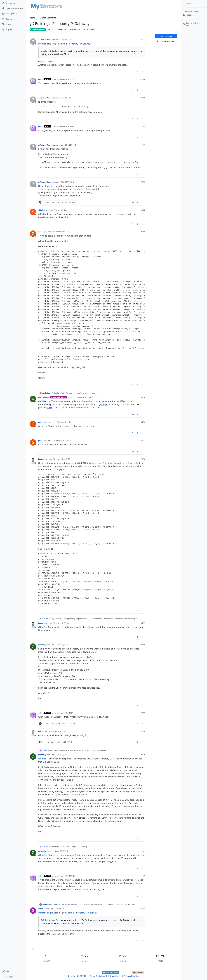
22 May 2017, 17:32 (63, 232)
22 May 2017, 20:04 (64, 441)
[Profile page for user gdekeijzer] (33, 234)
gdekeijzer (43, 232)
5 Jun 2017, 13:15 (61, 645)
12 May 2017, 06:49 (67, 182)
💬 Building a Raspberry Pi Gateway (72, 44)
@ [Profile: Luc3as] (43, 627)
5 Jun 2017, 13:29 (66, 713)
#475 (143, 441)
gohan (41, 79)
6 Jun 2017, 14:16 (61, 851)
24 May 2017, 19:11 (60, 459)
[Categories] (13, 14)
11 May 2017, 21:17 (66, 40)
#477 (143, 623)
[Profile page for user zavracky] (33, 647)
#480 (143, 731)
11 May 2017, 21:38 (67, 79)
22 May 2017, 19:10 (83, 397)
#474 (143, 422)
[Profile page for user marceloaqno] (33, 399)
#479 (143, 713)
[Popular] (13, 30)
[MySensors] (13, 3)
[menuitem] (194, 3)
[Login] (194, 3)
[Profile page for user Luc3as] (33, 461)
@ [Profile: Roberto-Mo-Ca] (61, 904)
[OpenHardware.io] (13, 8)
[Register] (194, 15)
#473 (143, 397)
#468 (143, 126)
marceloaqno (44, 397)
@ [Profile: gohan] (42, 44)
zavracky (42, 645)
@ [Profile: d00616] (103, 404)
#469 (143, 145)
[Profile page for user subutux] (33, 911)
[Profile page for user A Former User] (33, 42)
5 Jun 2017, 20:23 (60, 731)
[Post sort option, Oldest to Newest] (166, 41)
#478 (143, 645)
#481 (143, 755)
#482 (143, 851)
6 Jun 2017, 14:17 (66, 876)
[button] (13, 972)
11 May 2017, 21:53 (66, 98)
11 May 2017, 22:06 (67, 126)
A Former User (44, 40)
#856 (50, 408)
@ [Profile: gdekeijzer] (44, 401)
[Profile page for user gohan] (33, 81)
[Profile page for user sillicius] (33, 212)
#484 (143, 909)
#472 (143, 232)
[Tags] (13, 24)
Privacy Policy (114, 976)
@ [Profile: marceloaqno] (46, 913)
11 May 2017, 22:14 (66, 145)
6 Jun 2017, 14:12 (61, 755)
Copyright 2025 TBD (77, 976)
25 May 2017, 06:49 (61, 623)
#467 (143, 98)
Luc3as (41, 459)
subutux (42, 909)
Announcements (38, 29)
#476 (143, 459)
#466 (143, 79)
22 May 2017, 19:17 (63, 422)
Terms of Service (132, 976)
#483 (143, 876)
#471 (143, 210)
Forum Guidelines (97, 976)
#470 (143, 182)
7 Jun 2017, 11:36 (60, 909)
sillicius (42, 210)
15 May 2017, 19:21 (61, 210)
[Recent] (13, 19)
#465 (143, 40)
